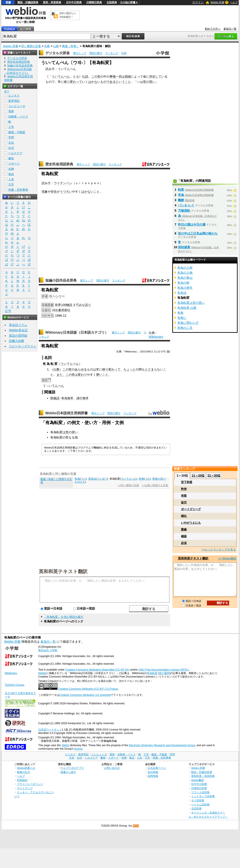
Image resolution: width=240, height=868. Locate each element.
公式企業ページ (157, 768)
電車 (11, 111)
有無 (141, 479)
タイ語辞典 (198, 800)
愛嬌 (184, 529)
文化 (11, 143)
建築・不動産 (17, 132)
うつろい (66, 192)
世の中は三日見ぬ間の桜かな (198, 233)
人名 (11, 179)
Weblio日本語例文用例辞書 (67, 413)
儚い (99, 375)
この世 (96, 76)
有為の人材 (185, 268)
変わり (82, 375)
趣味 (11, 158)
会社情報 (153, 772)
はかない (94, 82)
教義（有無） (71, 46)
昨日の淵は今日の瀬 (192, 224)
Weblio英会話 (18, 330)
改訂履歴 (164, 673)
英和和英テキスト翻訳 (63, 571)
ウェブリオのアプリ (72, 768)
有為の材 (183, 283)
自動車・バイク (18, 116)
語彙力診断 (17, 341)
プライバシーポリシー (30, 784)
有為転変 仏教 (187, 308)
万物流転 (184, 211)
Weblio (42, 673)
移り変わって (73, 82)
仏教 (56, 46)
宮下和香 (187, 482)
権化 (184, 516)
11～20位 (198, 476)
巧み (79, 305)
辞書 (8, 2)
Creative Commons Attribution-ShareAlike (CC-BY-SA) (97, 670)
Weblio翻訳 (198, 780)
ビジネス (14, 96)
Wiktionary (156, 337)
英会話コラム (18, 325)
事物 (113, 76)
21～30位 (214, 476)
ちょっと (130, 369)
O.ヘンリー (57, 296)
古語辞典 (112, 2)
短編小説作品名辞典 (61, 280)
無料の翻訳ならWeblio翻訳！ (68, 15)
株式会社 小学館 (48, 650)
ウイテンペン (63, 183)
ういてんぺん (70, 364)
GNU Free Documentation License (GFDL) (164, 670)
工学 (11, 127)
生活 (11, 148)
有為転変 (152, 673)
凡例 (124, 53)
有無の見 (157, 479)
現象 (45, 192)
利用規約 (22, 780)
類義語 (55, 398)
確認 (184, 536)
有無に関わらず (188, 323)
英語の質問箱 (18, 336)
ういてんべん (61, 76)
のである (110, 82)
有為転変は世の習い (191, 303)
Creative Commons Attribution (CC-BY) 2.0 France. (88, 689)
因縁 (128, 76)
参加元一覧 (230, 29)
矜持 (184, 489)
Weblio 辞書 (217, 2)
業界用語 (14, 101)
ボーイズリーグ (191, 509)
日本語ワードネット (50, 730)
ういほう (102, 479)
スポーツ (14, 164)
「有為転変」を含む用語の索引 (64, 617)
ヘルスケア (15, 153)
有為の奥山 (185, 278)
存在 (54, 192)
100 (64, 305)
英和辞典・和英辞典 (203, 776)
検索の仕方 (24, 772)
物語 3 (71, 305)
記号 (8, 311)
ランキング (112, 53)
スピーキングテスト (23, 346)
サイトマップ (25, 788)
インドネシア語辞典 (203, 796)
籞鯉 (181, 200)
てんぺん (58, 386)
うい (83, 479)
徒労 (184, 502)
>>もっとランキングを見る (219, 550)
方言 (11, 184)
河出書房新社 (61, 310)
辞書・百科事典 (18, 190)
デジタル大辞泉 (57, 53)
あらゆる (81, 369)
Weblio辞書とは (26, 768)
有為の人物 (185, 273)
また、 (61, 375)
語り (88, 305)
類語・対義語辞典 (28, 2)
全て (7, 91)
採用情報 (153, 776)
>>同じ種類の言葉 (128, 485)
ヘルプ (234, 2)
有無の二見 (185, 328)
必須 (184, 543)
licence (78, 749)
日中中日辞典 (74, 2)
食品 (11, 174)
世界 (58, 305)
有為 (64, 398)
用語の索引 (96, 53)
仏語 (85, 76)
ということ (123, 82)
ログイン (198, 2)
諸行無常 (83, 398)
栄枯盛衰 (184, 247)
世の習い (149, 82)
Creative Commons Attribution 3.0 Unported (85, 695)
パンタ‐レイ (186, 205)
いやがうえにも (191, 523)
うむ (147, 479)
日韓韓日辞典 (94, 2)
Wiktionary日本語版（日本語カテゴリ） (77, 332)
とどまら (151, 369)
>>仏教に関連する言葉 (155, 485)
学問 (11, 137)
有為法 (92, 479)
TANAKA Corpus (15, 685)
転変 (181, 190)
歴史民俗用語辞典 (59, 164)
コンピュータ (17, 106)
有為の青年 (185, 288)
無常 (70, 398)
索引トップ (80, 53)
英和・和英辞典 (52, 2)
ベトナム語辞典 (200, 804)
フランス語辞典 (200, 792)
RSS (136, 826)
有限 (184, 496)
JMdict (65, 745)
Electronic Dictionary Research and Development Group (162, 745)
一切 (119, 76)
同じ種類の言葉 (31, 46)
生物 (11, 169)
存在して (155, 76)
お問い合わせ (112, 768)
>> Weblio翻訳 (227, 558)
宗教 (47, 46)
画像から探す (68, 772)
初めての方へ (213, 29)
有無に (182, 318)
